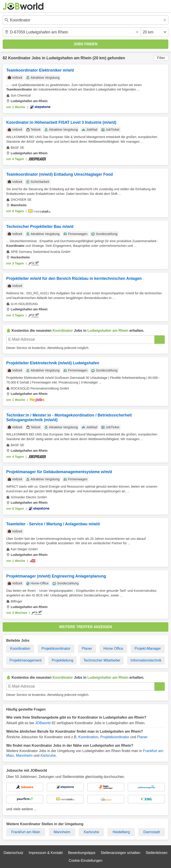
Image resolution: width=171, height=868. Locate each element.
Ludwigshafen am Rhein (69, 58)
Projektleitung (62, 660)
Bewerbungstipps (82, 853)
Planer (87, 648)
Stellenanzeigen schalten (120, 853)
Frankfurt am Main (26, 832)
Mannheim (24, 756)
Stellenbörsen (157, 853)
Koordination (20, 648)
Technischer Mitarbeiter (102, 660)
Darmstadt (152, 832)
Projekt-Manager (148, 648)
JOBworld (43, 723)
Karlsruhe (48, 756)
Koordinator (19, 58)
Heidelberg (121, 832)
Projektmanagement (25, 660)
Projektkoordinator (56, 648)
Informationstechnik (146, 660)
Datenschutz (13, 853)
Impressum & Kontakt (46, 853)
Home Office (113, 648)
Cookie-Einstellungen (85, 861)
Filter (161, 58)
